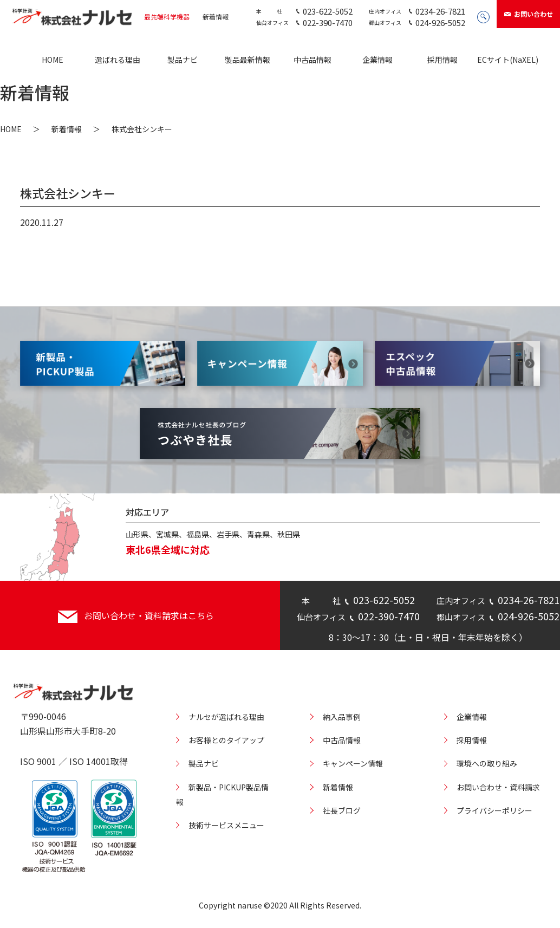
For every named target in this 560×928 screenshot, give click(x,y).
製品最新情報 (248, 60)
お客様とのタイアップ (226, 740)
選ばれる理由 (118, 60)
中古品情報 (312, 60)
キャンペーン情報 (353, 763)
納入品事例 (342, 717)
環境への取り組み (487, 763)
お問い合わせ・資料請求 (498, 787)
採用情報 (442, 60)
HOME (53, 60)
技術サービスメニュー (226, 825)
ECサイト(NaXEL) (508, 60)
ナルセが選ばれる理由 (226, 717)
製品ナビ (183, 60)
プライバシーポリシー (494, 810)
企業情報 (377, 60)
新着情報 (216, 17)
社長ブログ (342, 810)
